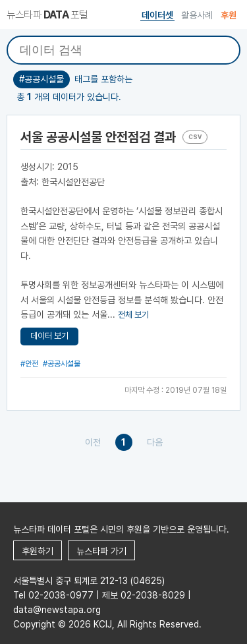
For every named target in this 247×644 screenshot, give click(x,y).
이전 (93, 442)
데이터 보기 (49, 336)
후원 (229, 15)
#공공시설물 (62, 364)
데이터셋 (157, 15)
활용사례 (197, 15)
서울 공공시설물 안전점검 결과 (98, 137)
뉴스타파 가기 (101, 551)
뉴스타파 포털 (47, 15)
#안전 (29, 364)
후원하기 (38, 551)
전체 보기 (133, 315)
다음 (155, 442)
